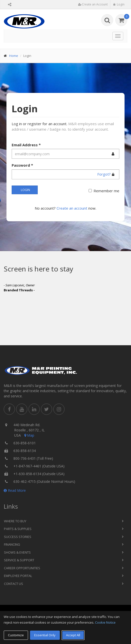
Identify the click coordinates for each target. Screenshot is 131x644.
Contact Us (14, 584)
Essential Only (45, 635)
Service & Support (19, 560)
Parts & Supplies (18, 529)
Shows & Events (17, 552)
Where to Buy (15, 521)
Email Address (26, 145)
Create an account (72, 208)
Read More (15, 490)
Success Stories (18, 537)
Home (14, 56)
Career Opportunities (22, 568)
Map (29, 435)
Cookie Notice (105, 622)
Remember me (106, 191)
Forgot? (104, 174)
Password (22, 165)
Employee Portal (18, 576)
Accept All (73, 635)
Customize (16, 635)
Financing (12, 544)
